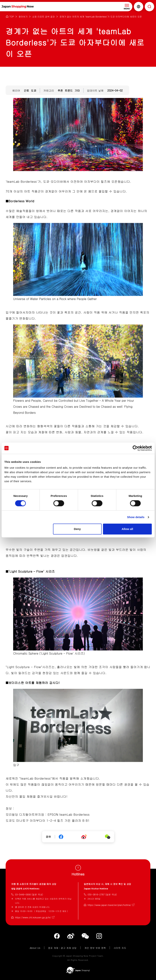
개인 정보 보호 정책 (95, 948)
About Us (35, 948)
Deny (77, 529)
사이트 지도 (120, 948)
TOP (12, 17)
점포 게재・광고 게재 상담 (62, 948)
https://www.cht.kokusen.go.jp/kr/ (33, 917)
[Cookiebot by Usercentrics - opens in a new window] (135, 448)
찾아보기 (23, 17)
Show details (136, 517)
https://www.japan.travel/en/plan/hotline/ (110, 905)
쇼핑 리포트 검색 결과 (44, 17)
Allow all (127, 529)
